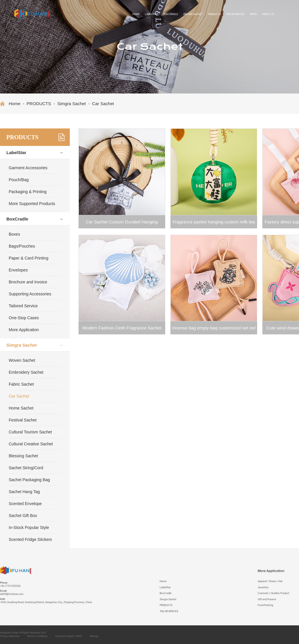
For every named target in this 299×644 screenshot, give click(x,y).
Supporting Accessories (30, 294)
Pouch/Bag (19, 180)
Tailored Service (23, 306)
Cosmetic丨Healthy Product (273, 593)
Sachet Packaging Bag (29, 480)
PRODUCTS (214, 14)
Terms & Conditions (37, 636)
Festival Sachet (23, 420)
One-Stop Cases (24, 318)
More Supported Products (32, 204)
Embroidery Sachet (26, 372)
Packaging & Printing (28, 192)
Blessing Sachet (23, 456)
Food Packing (265, 605)
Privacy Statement (10, 636)
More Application (24, 330)
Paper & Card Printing (29, 258)
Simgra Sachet (193, 14)
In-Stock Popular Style (29, 527)
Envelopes (18, 270)
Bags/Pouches (22, 246)
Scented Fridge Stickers (30, 539)
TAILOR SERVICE (235, 14)
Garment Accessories (28, 168)
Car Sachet (103, 104)
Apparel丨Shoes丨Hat (270, 581)
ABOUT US (268, 14)
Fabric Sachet (21, 384)
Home (136, 14)
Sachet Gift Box (23, 516)
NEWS (253, 14)
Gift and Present (267, 599)
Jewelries (263, 587)
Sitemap (94, 636)
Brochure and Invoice (28, 282)
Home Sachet (21, 408)
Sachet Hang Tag (24, 492)
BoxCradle (171, 14)
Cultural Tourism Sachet (30, 432)
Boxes (14, 234)
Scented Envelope (25, 504)
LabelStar (152, 14)
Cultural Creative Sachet (31, 444)
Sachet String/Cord (26, 468)
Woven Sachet (22, 360)
